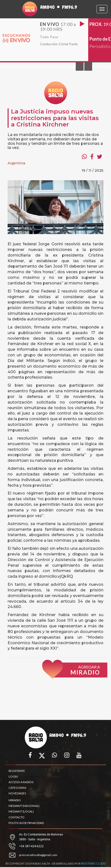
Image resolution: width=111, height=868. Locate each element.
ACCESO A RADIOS (21, 782)
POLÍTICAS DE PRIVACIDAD (26, 823)
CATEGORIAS (17, 788)
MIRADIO (15, 800)
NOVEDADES (17, 793)
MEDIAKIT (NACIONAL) (24, 806)
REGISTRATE (17, 771)
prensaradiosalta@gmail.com (38, 855)
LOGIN (13, 776)
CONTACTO (17, 817)
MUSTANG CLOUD (93, 866)
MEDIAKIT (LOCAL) (21, 811)
